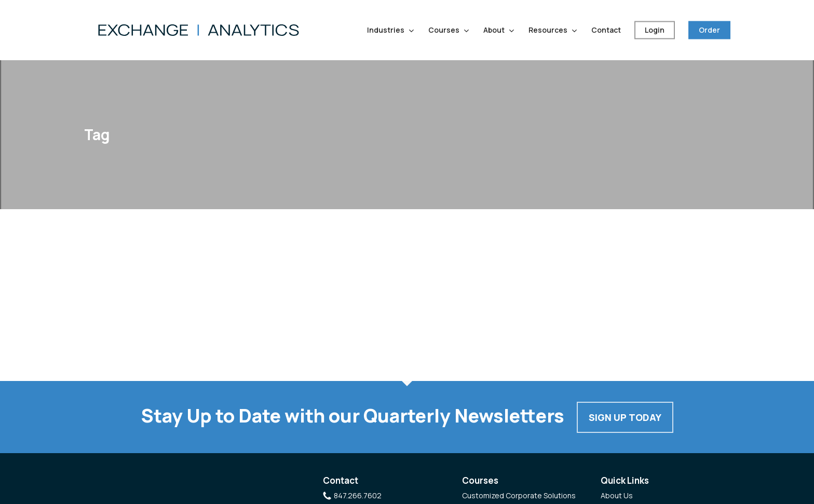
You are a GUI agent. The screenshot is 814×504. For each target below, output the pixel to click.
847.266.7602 (358, 495)
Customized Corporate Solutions (519, 495)
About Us (617, 495)
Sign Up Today (625, 417)
